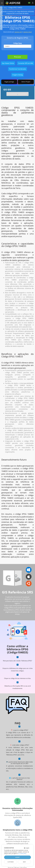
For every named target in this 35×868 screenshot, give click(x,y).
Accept (17, 857)
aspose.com (18, 32)
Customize (11, 862)
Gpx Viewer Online (8, 63)
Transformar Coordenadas (17, 69)
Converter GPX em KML (26, 63)
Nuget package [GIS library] (9, 82)
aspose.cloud (28, 32)
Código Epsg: (18, 43)
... (18, 94)
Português (29, 3)
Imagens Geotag (17, 75)
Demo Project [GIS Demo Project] (26, 82)
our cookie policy (22, 854)
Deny (24, 862)
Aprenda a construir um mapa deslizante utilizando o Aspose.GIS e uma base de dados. (17, 12)
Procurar (17, 57)
